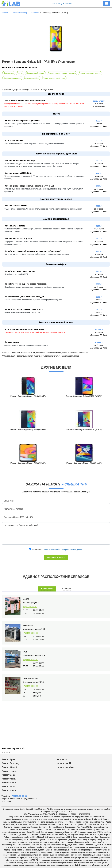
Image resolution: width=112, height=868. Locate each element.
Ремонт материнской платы (54, 78)
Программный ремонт (35, 73)
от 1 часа (99, 104)
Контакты (62, 759)
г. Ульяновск (47, 589)
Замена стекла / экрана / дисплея (62, 73)
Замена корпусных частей (90, 73)
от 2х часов (99, 229)
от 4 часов (99, 163)
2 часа (99, 300)
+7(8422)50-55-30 (30, 607)
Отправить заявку (56, 557)
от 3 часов (99, 254)
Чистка (20, 73)
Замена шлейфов (32, 78)
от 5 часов (99, 144)
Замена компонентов (12, 78)
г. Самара (66, 589)
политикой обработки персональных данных (63, 549)
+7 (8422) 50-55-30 (62, 3)
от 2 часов (99, 209)
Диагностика (9, 73)
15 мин (99, 123)
